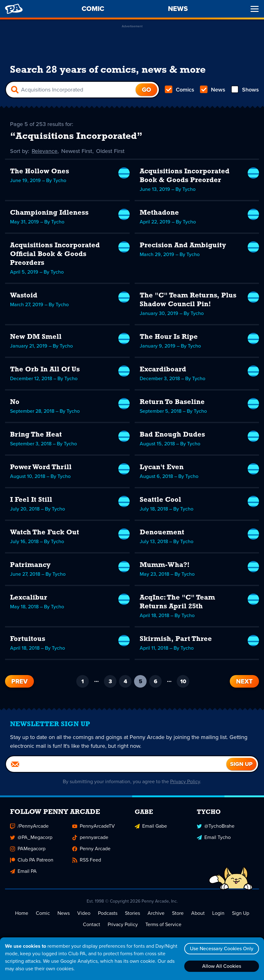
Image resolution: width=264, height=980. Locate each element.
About (198, 913)
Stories (132, 913)
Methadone (159, 213)
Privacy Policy (185, 781)
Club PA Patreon (32, 860)
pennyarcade (90, 837)
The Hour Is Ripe (169, 337)
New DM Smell (36, 337)
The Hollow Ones (40, 172)
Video (84, 913)
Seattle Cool (160, 500)
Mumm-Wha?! (165, 565)
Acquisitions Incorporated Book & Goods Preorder (185, 176)
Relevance (45, 151)
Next (244, 681)
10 (183, 681)
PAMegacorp (28, 849)
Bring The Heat (36, 435)
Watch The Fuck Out (45, 533)
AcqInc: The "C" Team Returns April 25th (177, 602)
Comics (180, 90)
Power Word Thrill (41, 467)
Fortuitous (28, 639)
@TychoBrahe (216, 826)
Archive (156, 913)
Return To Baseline (172, 402)
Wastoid (24, 296)
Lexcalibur (29, 598)
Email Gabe (151, 826)
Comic (43, 913)
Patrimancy (30, 565)
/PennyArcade (29, 826)
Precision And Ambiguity (183, 246)
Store (178, 913)
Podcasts (108, 913)
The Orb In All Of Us (45, 370)
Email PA (23, 871)
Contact (92, 924)
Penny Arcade (91, 849)
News (213, 90)
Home (22, 913)
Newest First (77, 151)
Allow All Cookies (222, 966)
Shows (245, 90)
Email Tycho (214, 837)
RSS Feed (87, 860)
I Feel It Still (31, 500)
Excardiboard (163, 370)
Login (218, 913)
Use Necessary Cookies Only (222, 949)
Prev (19, 681)
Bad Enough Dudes (172, 435)
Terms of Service (163, 924)
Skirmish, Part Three (176, 639)
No (15, 402)
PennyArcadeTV (94, 826)
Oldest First (110, 151)
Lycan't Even (162, 467)
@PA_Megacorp (31, 837)
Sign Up (241, 913)
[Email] (116, 764)
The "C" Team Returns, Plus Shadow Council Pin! (188, 300)
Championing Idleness (49, 213)
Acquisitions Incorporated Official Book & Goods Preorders (55, 254)
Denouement (162, 533)
